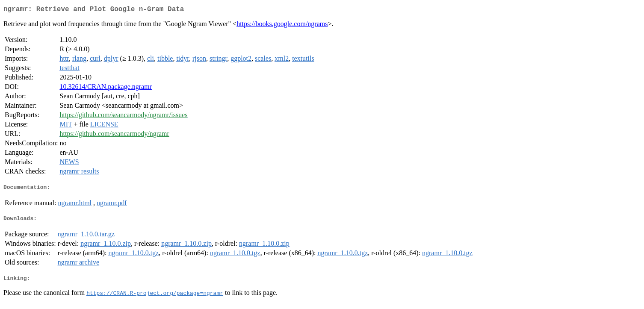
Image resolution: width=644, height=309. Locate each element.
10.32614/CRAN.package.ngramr (106, 88)
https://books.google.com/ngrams (282, 25)
